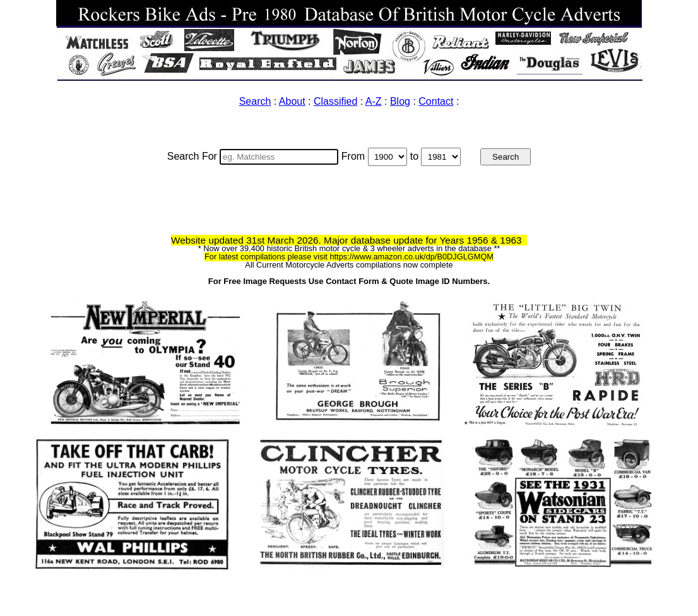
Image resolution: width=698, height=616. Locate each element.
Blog (400, 101)
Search (255, 101)
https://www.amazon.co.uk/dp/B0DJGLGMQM (411, 257)
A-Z (374, 101)
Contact (436, 101)
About (292, 101)
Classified (335, 101)
